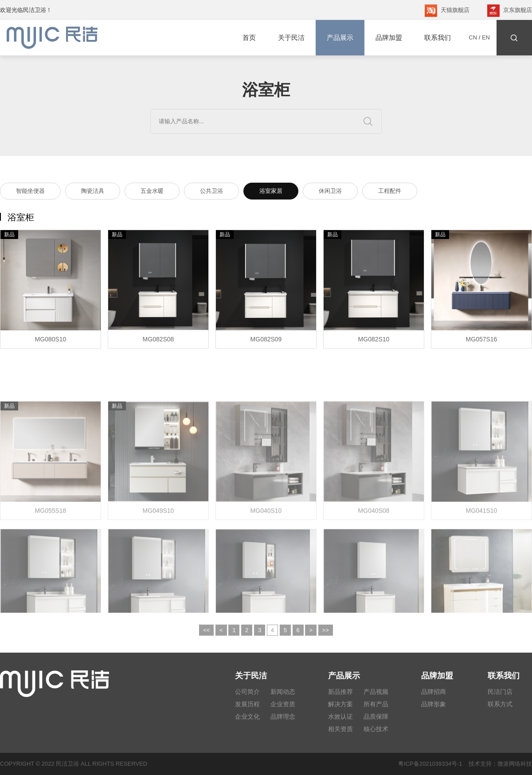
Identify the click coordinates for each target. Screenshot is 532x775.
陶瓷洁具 (93, 192)
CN (473, 37)
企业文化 (247, 716)
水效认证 (340, 716)
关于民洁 (291, 37)
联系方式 (500, 704)
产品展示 (340, 38)
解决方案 (340, 704)
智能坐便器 (30, 192)
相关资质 (340, 729)
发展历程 (247, 704)
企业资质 (283, 704)
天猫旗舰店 (447, 11)
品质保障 (376, 716)
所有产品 (376, 704)
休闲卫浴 (330, 192)
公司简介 (247, 692)
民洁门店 (500, 692)
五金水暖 (152, 192)
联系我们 (438, 37)
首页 (249, 37)
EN (486, 37)
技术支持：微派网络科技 (497, 764)
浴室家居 (271, 192)
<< (206, 640)
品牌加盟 (389, 37)
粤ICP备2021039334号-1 (430, 764)
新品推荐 (340, 692)
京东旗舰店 (510, 11)
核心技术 (376, 729)
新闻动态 (283, 692)
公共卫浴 (211, 192)
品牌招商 (434, 692)
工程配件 (390, 192)
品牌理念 (283, 716)
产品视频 (376, 692)
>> (326, 640)
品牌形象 (434, 704)
